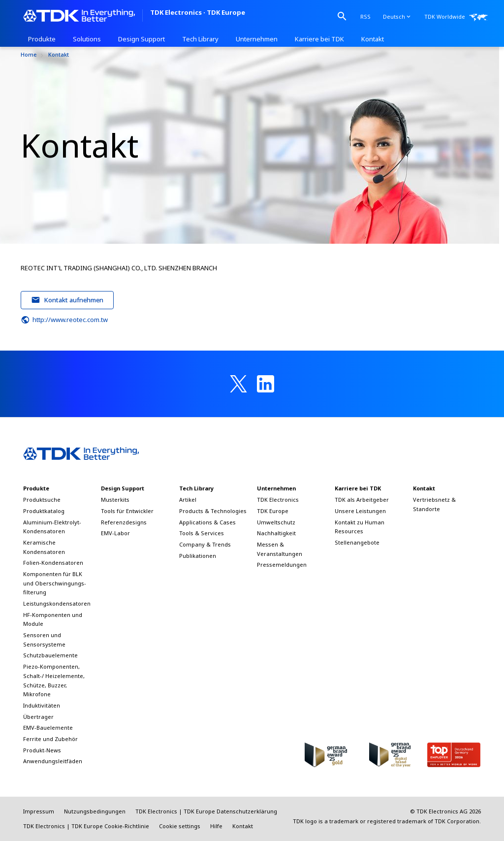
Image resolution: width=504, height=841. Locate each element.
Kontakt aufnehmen (67, 300)
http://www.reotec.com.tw (64, 320)
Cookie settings (180, 826)
